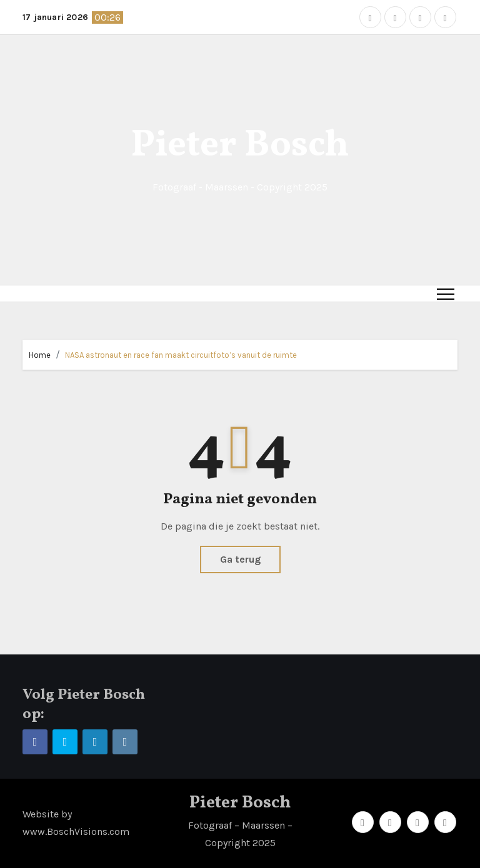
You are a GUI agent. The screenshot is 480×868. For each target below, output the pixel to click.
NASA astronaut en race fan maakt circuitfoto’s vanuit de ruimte (181, 355)
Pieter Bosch (240, 146)
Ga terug (240, 559)
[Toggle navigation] (446, 293)
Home (40, 355)
